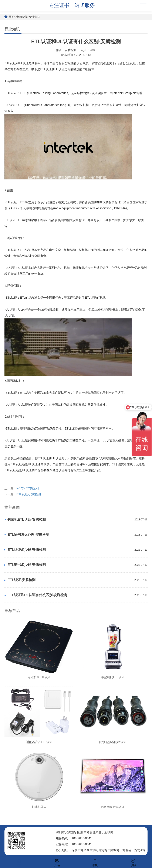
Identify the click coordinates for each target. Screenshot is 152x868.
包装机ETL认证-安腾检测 (27, 519)
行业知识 (35, 17)
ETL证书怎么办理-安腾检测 (28, 535)
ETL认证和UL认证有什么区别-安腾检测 (37, 595)
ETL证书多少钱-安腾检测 (27, 565)
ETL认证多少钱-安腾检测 (27, 550)
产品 (57, 862)
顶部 (133, 862)
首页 (11, 17)
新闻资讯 (22, 17)
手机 (95, 862)
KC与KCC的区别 (28, 488)
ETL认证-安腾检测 (28, 494)
